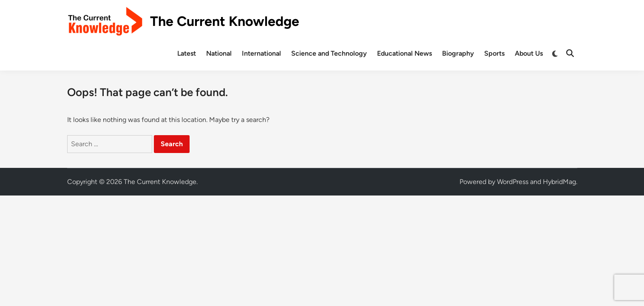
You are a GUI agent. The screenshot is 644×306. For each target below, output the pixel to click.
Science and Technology (329, 53)
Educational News (404, 53)
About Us (529, 53)
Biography (458, 53)
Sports (494, 53)
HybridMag (559, 182)
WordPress (513, 182)
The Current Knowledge (225, 21)
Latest (187, 53)
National (219, 53)
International (261, 53)
